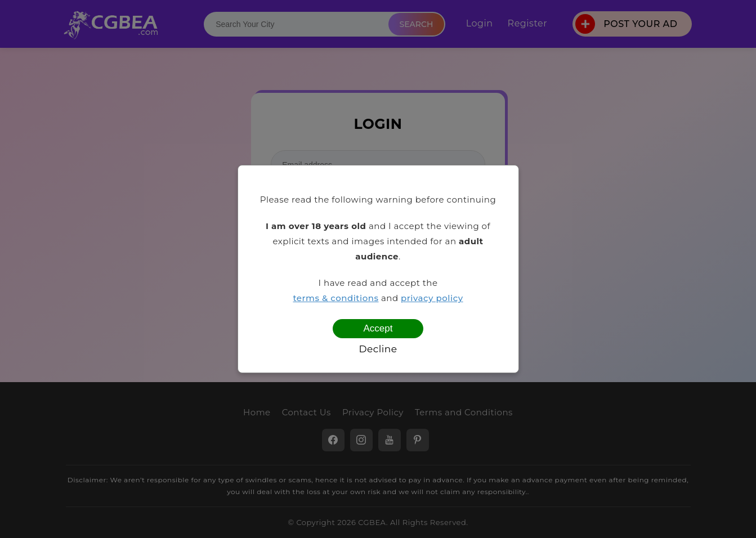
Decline (378, 349)
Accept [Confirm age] (378, 328)
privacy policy (432, 298)
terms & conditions (335, 298)
